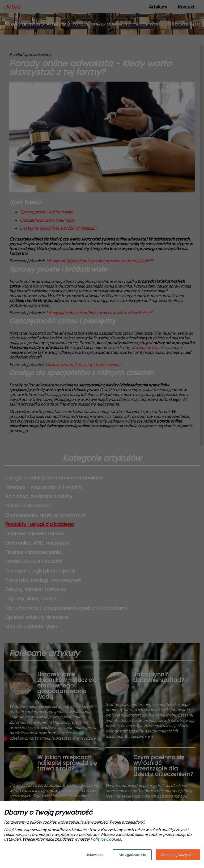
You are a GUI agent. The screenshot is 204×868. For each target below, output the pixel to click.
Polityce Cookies (106, 839)
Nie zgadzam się (132, 855)
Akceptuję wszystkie (178, 855)
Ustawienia (95, 855)
